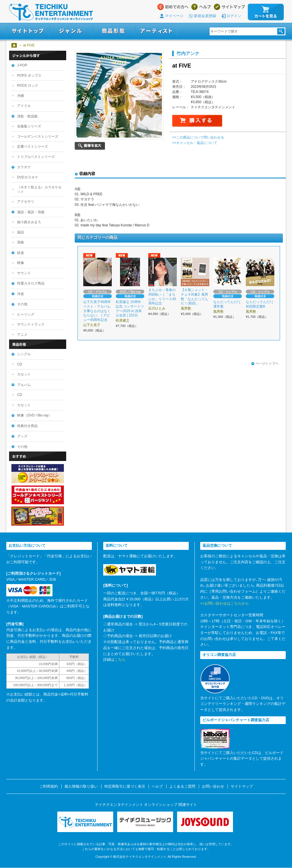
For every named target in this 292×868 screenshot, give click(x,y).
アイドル (24, 106)
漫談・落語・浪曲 (31, 212)
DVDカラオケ (28, 177)
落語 (21, 232)
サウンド (24, 273)
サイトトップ (28, 31)
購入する (197, 121)
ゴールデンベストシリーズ (38, 137)
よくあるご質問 (182, 786)
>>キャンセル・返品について (195, 143)
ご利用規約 (49, 786)
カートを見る (266, 12)
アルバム (24, 385)
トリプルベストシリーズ (36, 157)
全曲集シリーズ (29, 126)
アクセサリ (26, 202)
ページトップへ (265, 364)
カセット (24, 374)
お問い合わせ (213, 786)
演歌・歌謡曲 (27, 116)
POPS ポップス (29, 76)
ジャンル (71, 31)
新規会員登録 (205, 16)
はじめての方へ (173, 7)
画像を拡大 (90, 146)
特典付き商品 (27, 426)
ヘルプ (201, 7)
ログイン (234, 16)
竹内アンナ (188, 53)
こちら (120, 659)
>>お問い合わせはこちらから (225, 603)
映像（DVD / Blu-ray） (35, 415)
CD (20, 364)
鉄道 (21, 253)
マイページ (174, 16)
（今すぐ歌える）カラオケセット (39, 189)
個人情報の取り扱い (81, 786)
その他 (22, 304)
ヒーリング (26, 314)
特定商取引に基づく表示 (125, 786)
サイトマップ (229, 7)
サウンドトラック (31, 324)
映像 (21, 263)
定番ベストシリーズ (33, 147)
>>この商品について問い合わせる (198, 137)
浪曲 (21, 242)
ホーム (14, 45)
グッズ (22, 436)
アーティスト (156, 31)
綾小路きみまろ (29, 222)
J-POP (22, 65)
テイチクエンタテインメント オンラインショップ (51, 12)
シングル (24, 354)
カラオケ (24, 167)
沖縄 (21, 96)
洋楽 (21, 294)
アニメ (22, 335)
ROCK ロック (28, 86)
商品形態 (113, 31)
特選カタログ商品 (31, 283)
